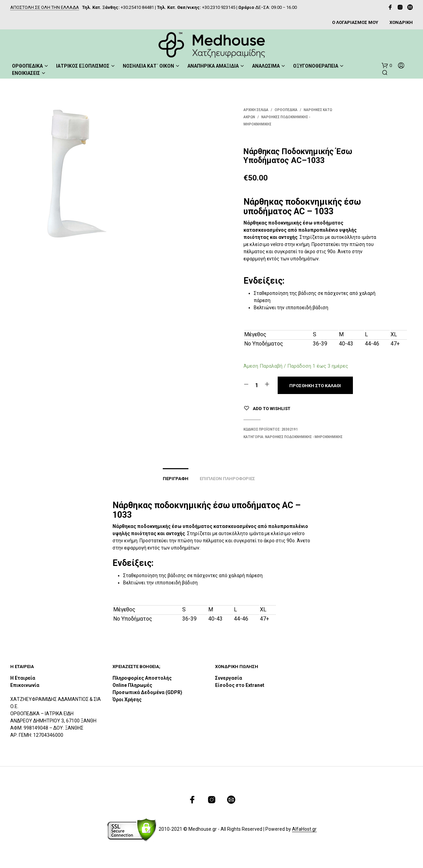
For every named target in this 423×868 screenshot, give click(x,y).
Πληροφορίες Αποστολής (142, 678)
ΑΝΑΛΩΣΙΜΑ (266, 66)
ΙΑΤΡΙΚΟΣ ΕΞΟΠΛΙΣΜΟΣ (83, 66)
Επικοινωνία (25, 685)
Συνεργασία (229, 678)
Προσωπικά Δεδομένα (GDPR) (147, 692)
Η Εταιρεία (23, 678)
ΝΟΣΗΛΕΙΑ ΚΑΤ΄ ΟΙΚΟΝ (148, 66)
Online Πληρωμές (132, 685)
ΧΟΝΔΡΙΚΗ (401, 22)
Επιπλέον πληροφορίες (227, 479)
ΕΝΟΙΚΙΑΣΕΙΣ (26, 73)
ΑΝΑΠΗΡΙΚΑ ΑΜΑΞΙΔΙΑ (213, 66)
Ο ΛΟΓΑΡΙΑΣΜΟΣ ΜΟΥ (355, 22)
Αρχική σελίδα (256, 110)
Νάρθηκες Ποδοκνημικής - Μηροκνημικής (304, 437)
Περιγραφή (176, 479)
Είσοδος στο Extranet (240, 685)
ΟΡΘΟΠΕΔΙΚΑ (27, 66)
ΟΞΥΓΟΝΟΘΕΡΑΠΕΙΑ (316, 66)
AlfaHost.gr (304, 829)
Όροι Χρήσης (127, 700)
